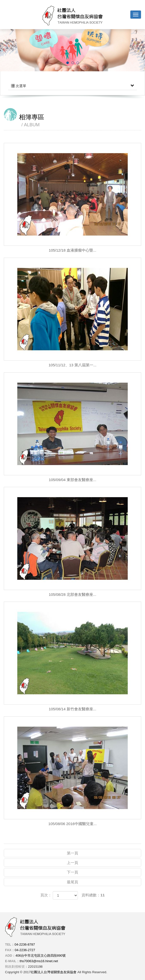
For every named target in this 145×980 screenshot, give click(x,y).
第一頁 (72, 853)
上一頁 (72, 863)
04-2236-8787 (25, 944)
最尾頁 (72, 882)
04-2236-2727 (25, 950)
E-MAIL (11, 961)
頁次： (46, 895)
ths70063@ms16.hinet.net (39, 961)
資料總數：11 (93, 895)
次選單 (72, 86)
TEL (8, 944)
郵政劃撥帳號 (15, 967)
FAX (8, 950)
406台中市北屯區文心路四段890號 (40, 956)
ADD (9, 956)
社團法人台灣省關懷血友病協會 (72, 16)
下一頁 (72, 872)
